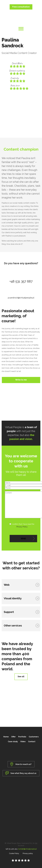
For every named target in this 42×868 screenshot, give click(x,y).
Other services (13, 626)
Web (7, 585)
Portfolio (22, 737)
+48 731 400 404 (11, 849)
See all (21, 676)
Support (9, 612)
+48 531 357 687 (21, 281)
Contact (32, 742)
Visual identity (13, 598)
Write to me (21, 380)
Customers (34, 737)
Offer (13, 737)
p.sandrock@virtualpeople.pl (21, 298)
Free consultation (21, 7)
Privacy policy (28, 853)
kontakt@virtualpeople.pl (27, 849)
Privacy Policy (22, 527)
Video (23, 742)
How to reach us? (23, 764)
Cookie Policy (14, 853)
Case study (13, 742)
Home (6, 737)
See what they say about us (23, 773)
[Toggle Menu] (21, 29)
